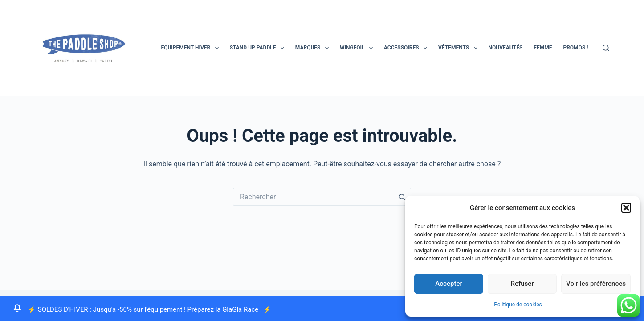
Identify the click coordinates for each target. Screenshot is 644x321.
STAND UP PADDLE (259, 48)
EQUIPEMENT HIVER (191, 48)
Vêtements (460, 48)
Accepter (448, 284)
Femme (543, 48)
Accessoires (407, 48)
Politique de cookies (518, 305)
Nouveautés (506, 48)
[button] (626, 208)
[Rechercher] (606, 48)
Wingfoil (358, 48)
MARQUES (314, 48)
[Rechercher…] (313, 197)
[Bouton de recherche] (402, 197)
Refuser (522, 284)
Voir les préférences (596, 284)
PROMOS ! (575, 48)
